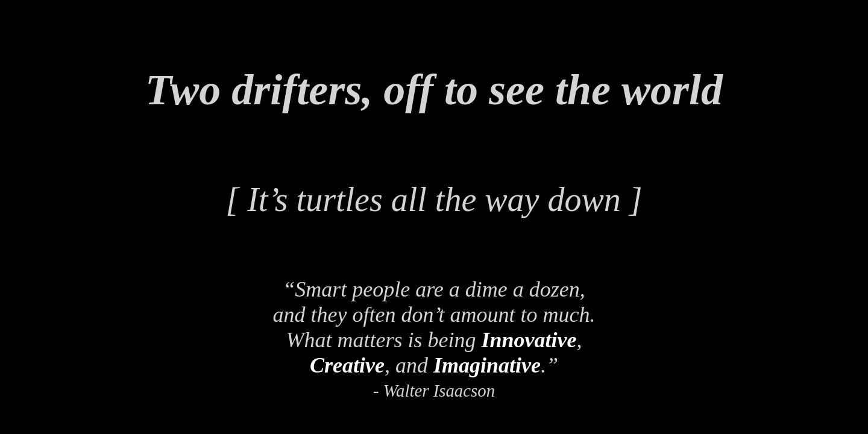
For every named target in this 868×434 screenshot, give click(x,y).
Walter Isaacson (439, 391)
